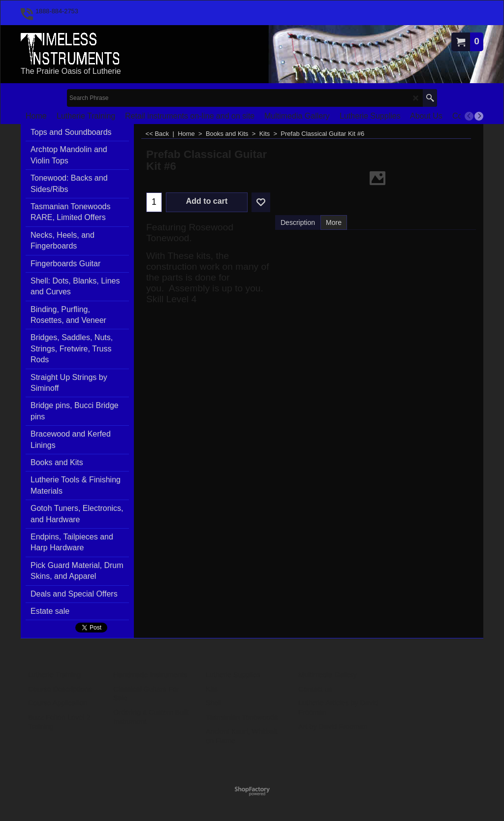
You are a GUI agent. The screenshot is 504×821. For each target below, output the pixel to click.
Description (298, 222)
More (334, 222)
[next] (479, 116)
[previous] (469, 116)
